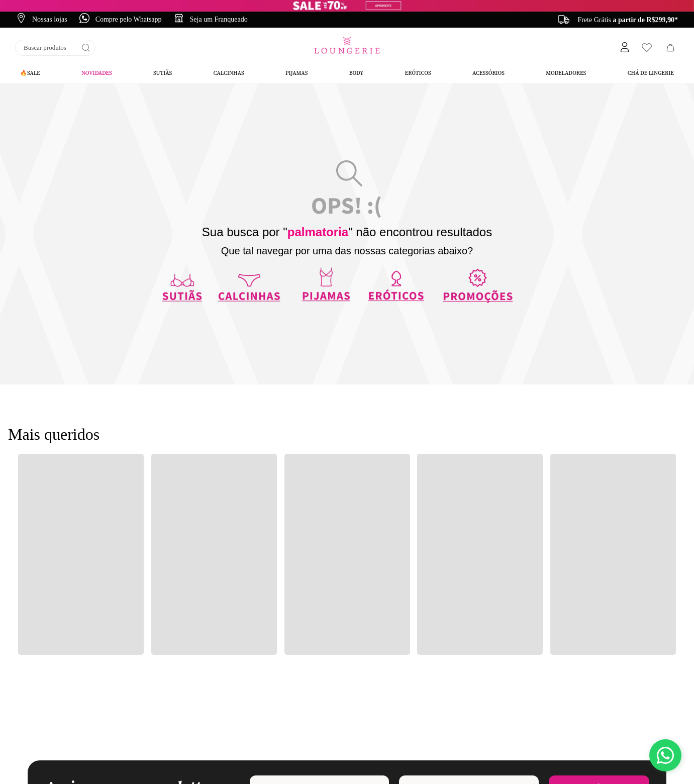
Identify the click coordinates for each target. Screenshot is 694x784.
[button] (624, 48)
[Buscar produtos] (86, 48)
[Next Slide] (670, 20)
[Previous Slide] (565, 20)
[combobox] (55, 48)
